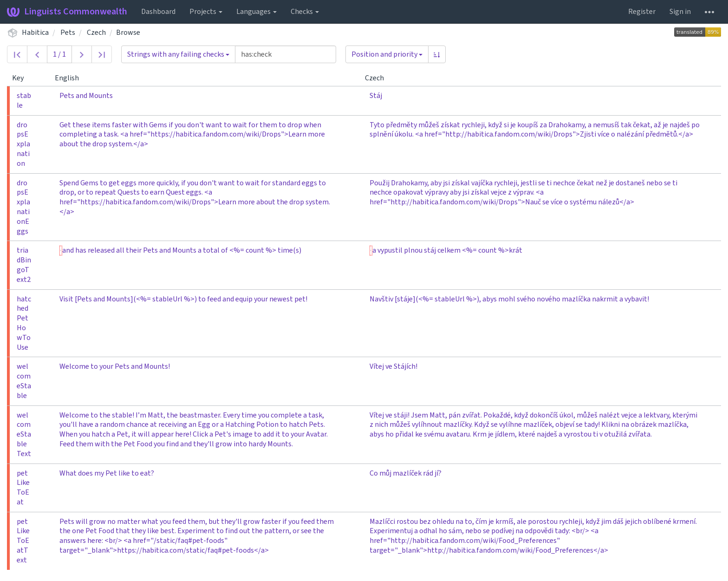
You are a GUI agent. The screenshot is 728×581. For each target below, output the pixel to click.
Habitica (35, 33)
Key (22, 78)
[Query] (286, 54)
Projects (206, 12)
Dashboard (158, 12)
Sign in (680, 12)
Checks (305, 12)
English (71, 78)
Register (642, 12)
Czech (96, 33)
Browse (128, 33)
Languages (257, 12)
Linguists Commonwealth (67, 12)
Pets (68, 33)
